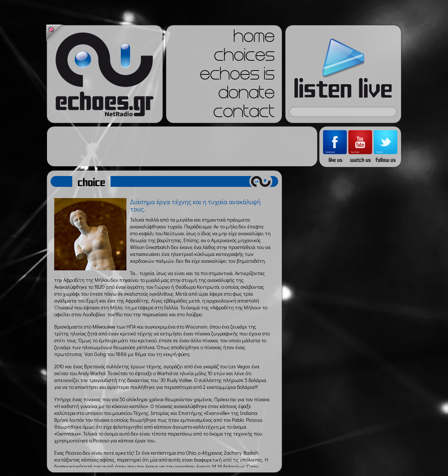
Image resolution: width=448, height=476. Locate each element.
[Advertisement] (182, 146)
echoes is (237, 76)
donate (246, 95)
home (254, 38)
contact (244, 113)
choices (244, 57)
